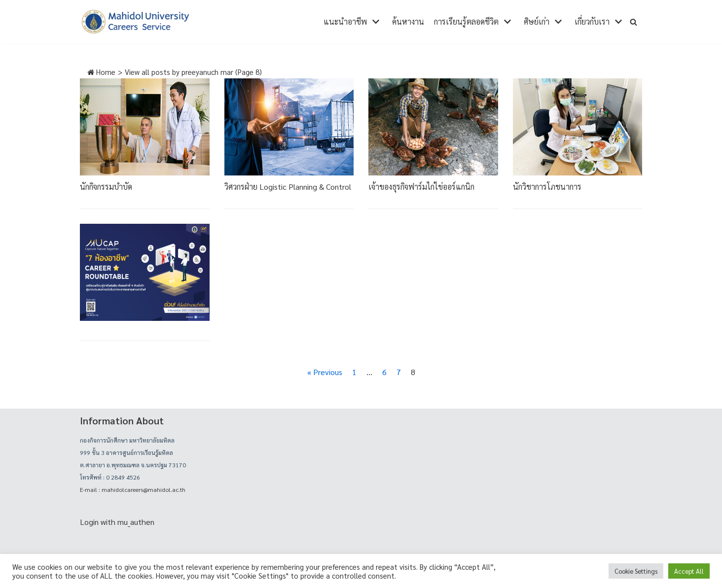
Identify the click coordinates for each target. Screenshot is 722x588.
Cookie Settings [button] (636, 571)
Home (101, 72)
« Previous (325, 372)
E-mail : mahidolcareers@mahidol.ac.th (133, 489)
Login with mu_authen (117, 522)
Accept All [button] (689, 571)
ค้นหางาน (408, 21)
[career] (135, 22)
